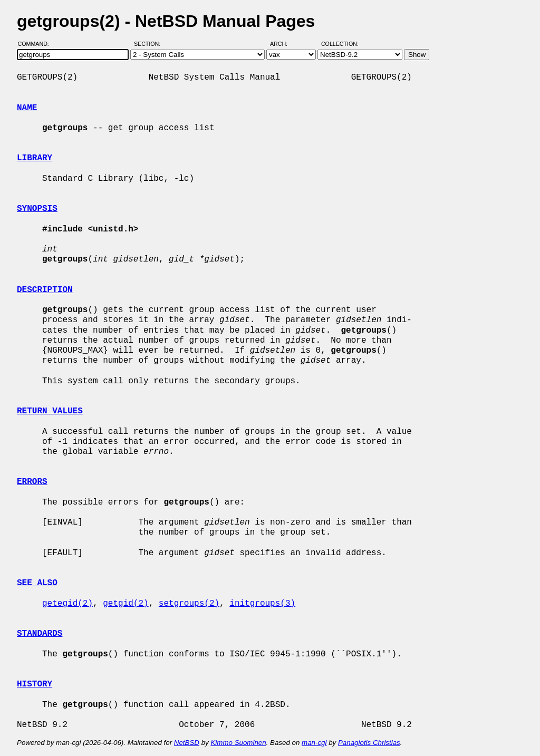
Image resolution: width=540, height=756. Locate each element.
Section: (150, 44)
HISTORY (35, 684)
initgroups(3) (262, 604)
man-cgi (314, 743)
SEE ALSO (37, 583)
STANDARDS (40, 634)
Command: (37, 44)
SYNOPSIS (37, 209)
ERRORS (32, 482)
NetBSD (187, 743)
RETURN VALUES (50, 411)
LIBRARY (35, 158)
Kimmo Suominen (238, 743)
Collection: (340, 44)
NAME (27, 108)
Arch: (283, 44)
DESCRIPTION (45, 290)
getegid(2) (67, 604)
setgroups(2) (189, 604)
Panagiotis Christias (369, 743)
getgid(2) (126, 604)
